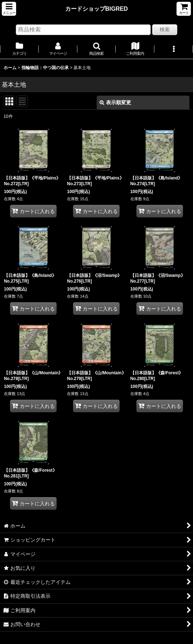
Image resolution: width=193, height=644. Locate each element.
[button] (9, 9)
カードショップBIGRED (96, 9)
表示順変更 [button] (115, 102)
